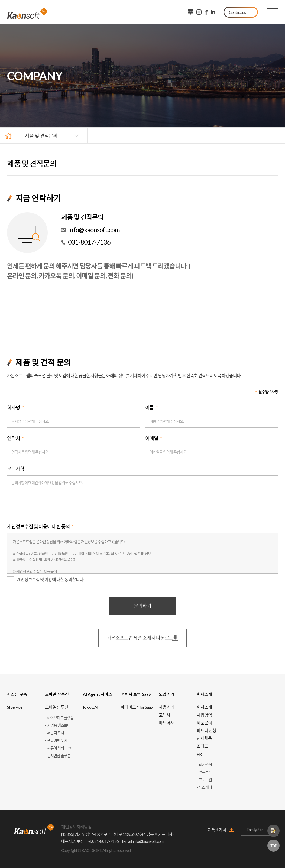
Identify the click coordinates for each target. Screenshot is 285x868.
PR (199, 754)
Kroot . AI (90, 707)
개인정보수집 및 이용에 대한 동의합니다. (46, 580)
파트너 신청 (206, 730)
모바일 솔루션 (57, 707)
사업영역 (204, 715)
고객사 (164, 715)
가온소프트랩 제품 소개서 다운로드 (140, 638)
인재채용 (204, 738)
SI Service (15, 707)
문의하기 (142, 606)
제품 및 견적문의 (41, 136)
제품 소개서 (217, 830)
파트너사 (166, 723)
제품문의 (273, 831)
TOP (274, 846)
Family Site (259, 830)
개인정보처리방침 (76, 827)
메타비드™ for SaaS (137, 707)
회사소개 (204, 707)
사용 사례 (167, 707)
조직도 (202, 746)
